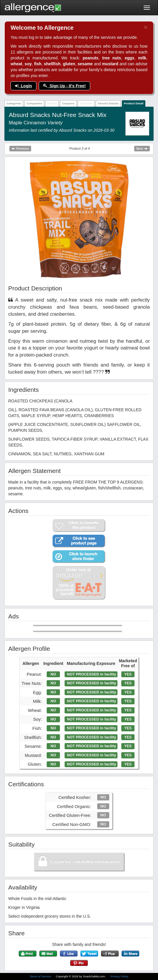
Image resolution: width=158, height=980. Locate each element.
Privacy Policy (119, 976)
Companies (34, 103)
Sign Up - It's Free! (64, 86)
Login (23, 86)
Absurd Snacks (108, 103)
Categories (14, 103)
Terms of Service (41, 976)
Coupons (68, 103)
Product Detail (134, 103)
